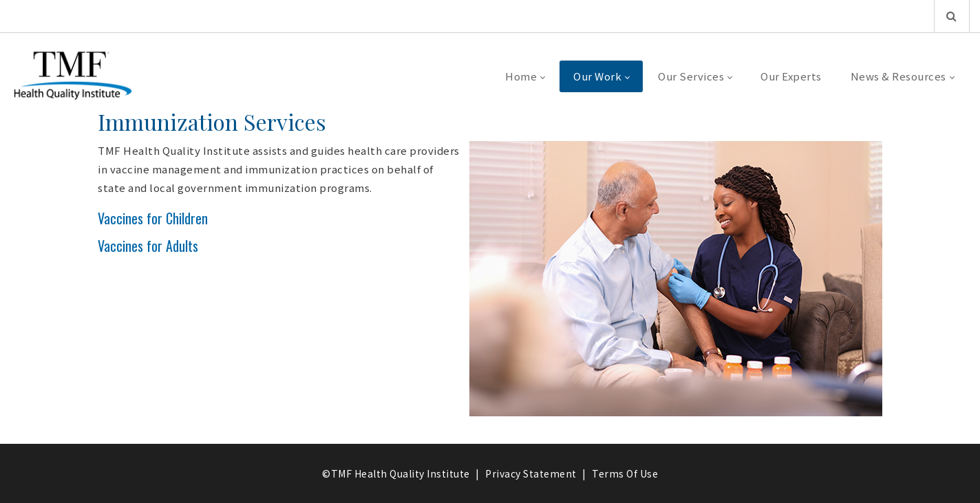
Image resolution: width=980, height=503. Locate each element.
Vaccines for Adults (148, 246)
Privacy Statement (531, 473)
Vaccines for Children (153, 218)
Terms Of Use (625, 473)
